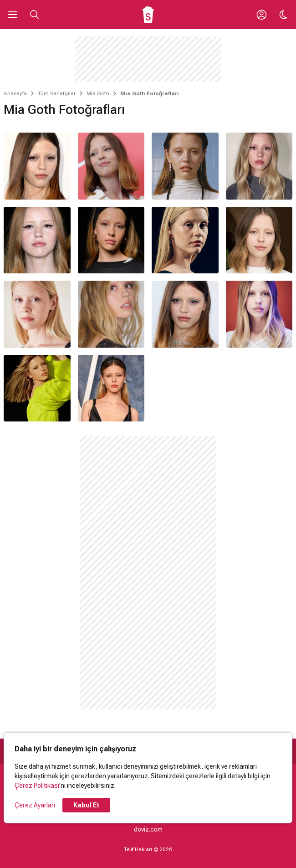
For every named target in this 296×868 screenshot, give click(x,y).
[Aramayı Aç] (35, 15)
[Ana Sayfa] (148, 15)
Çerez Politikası (37, 786)
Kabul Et (86, 805)
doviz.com (148, 829)
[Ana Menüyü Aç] (13, 15)
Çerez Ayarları (35, 805)
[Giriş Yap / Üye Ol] (261, 15)
